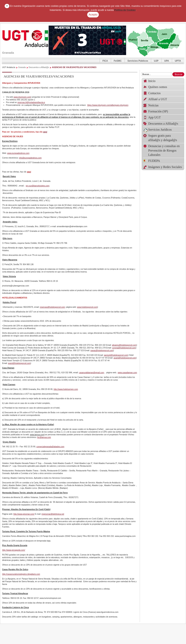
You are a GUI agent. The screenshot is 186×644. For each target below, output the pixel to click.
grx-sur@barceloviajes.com (37, 186)
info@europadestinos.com (30, 158)
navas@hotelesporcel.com (102, 350)
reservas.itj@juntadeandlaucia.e (31, 102)
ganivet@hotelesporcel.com (116, 355)
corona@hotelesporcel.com (124, 348)
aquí (45, 132)
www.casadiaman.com (127, 373)
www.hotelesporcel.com (87, 307)
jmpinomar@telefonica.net (53, 514)
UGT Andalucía (9, 67)
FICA (105, 61)
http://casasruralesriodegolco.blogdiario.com (21, 574)
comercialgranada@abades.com (50, 447)
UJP (156, 61)
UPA (167, 61)
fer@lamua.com (44, 437)
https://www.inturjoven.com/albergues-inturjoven (108, 105)
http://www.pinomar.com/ (24, 514)
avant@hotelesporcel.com (125, 358)
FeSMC (118, 61)
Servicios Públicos (138, 61)
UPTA (178, 61)
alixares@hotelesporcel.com (124, 345)
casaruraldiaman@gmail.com (91, 373)
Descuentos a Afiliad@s (39, 67)
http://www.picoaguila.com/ (14, 550)
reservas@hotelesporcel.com (53, 307)
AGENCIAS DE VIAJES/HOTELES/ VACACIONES (74, 67)
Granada (22, 67)
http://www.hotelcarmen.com (66, 389)
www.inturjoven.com (22, 97)
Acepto (93, 15)
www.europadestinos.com (18, 153)
